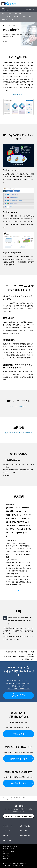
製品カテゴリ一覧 (25, 826)
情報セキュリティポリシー (10, 846)
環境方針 (5, 854)
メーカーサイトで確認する (18, 406)
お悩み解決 (18, 14)
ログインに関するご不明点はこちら (19, 689)
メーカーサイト (6, 17)
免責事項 (5, 858)
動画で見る (16, 94)
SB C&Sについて (8, 826)
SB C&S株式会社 (7, 851)
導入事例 (4, 20)
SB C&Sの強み (27, 17)
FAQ (12, 20)
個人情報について (8, 849)
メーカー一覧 (7, 831)
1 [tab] (19, 591)
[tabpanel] (18, 544)
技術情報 (17, 17)
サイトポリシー (7, 856)
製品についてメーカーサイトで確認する (18, 433)
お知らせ (5, 836)
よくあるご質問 (7, 840)
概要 (3, 14)
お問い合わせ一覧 (25, 836)
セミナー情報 (24, 831)
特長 (10, 14)
